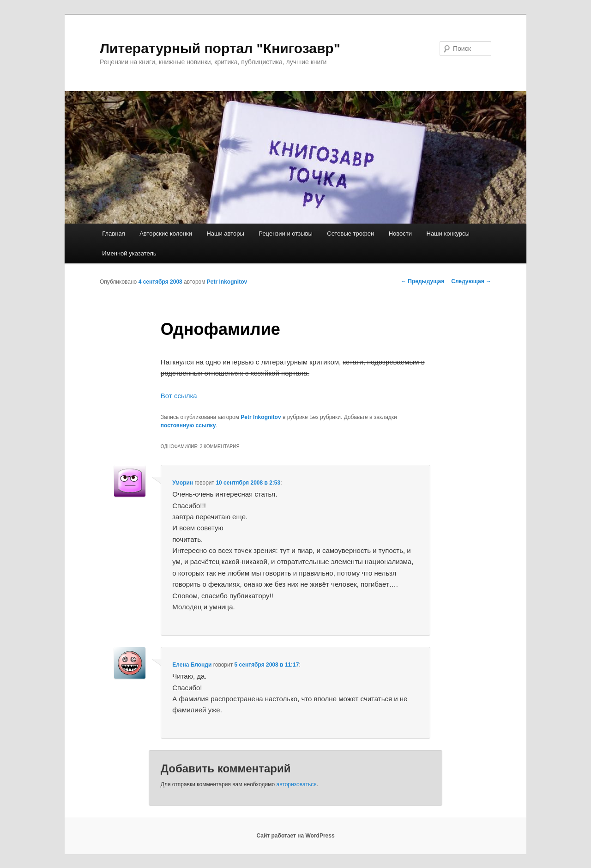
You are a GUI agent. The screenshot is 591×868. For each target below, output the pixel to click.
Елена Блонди (192, 665)
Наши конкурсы (448, 234)
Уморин (183, 483)
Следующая (471, 281)
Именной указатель (129, 253)
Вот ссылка (179, 396)
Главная (113, 234)
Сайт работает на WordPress (295, 836)
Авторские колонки (166, 234)
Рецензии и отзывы (285, 234)
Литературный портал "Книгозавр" (220, 48)
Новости (400, 234)
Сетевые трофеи (350, 234)
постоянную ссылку (188, 425)
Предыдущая (422, 281)
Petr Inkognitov (227, 282)
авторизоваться (297, 784)
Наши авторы (225, 234)
